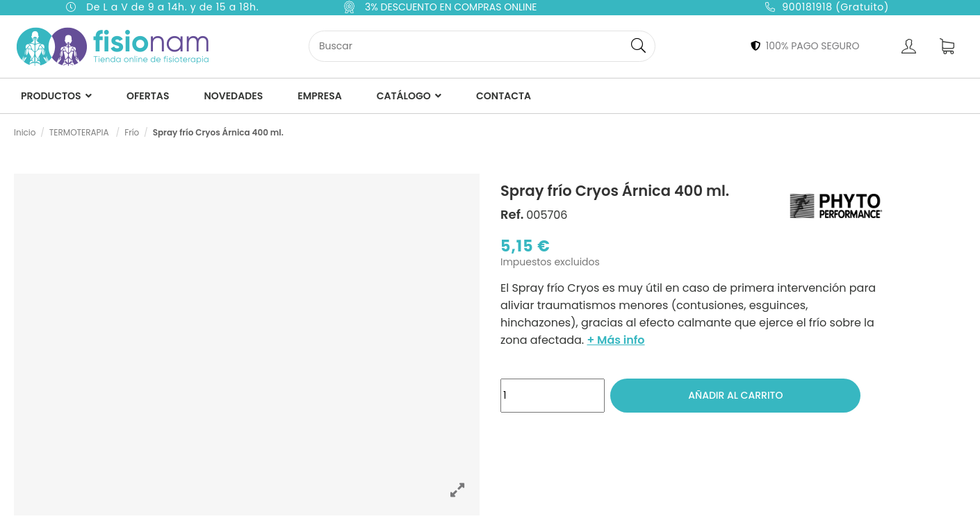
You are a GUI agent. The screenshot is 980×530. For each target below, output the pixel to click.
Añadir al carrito (735, 395)
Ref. (512, 215)
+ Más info (615, 340)
